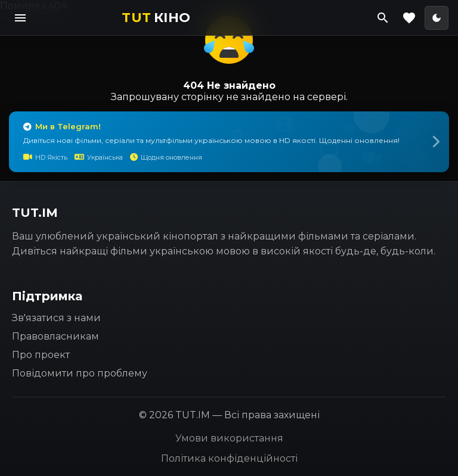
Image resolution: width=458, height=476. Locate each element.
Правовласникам (55, 336)
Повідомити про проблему (80, 373)
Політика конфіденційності (229, 458)
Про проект (41, 355)
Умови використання (229, 438)
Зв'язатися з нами (56, 318)
